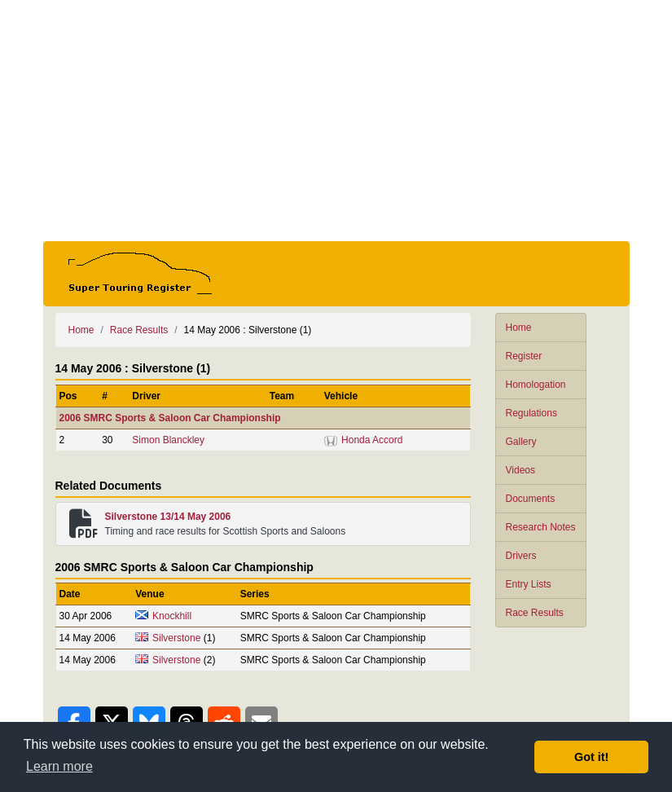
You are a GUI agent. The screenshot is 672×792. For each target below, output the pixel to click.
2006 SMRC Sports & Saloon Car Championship (170, 418)
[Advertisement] (336, 121)
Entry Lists (529, 584)
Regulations (531, 413)
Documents (531, 499)
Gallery (521, 442)
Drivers (521, 556)
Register (524, 356)
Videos (520, 470)
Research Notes (541, 527)
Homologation (536, 385)
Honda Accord (372, 440)
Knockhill (172, 616)
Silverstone (176, 638)
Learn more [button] (59, 766)
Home (519, 328)
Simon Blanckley (168, 440)
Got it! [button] (591, 757)
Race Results (535, 613)
